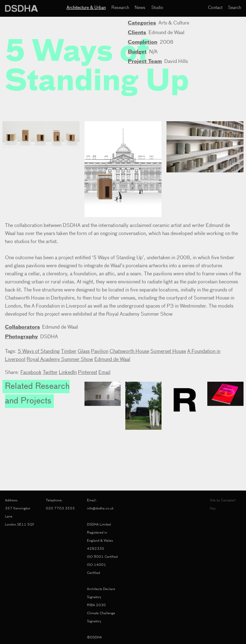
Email (104, 373)
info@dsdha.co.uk (100, 508)
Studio (157, 8)
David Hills (176, 62)
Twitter (50, 373)
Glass (84, 352)
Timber (69, 352)
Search (235, 8)
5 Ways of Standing (39, 352)
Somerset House (168, 352)
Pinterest (88, 373)
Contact (215, 8)
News (140, 8)
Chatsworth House (129, 352)
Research (120, 8)
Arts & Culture (174, 23)
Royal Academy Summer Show (60, 360)
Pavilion (100, 352)
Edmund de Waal (166, 33)
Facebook (31, 373)
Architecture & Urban (86, 8)
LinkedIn (68, 373)
